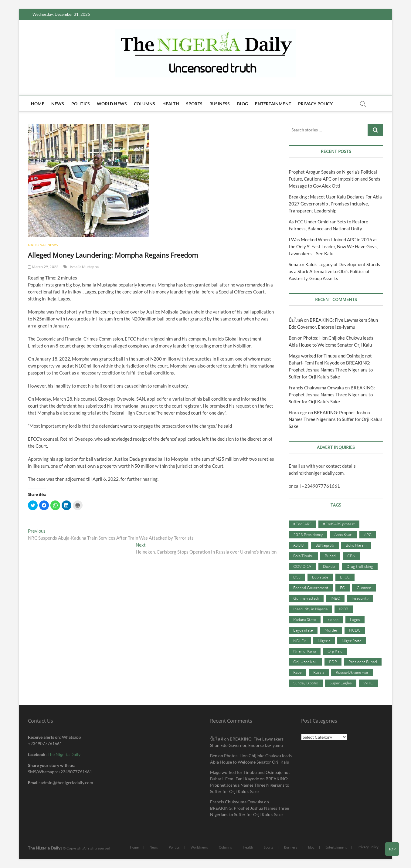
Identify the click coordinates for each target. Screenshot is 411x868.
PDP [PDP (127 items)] (333, 662)
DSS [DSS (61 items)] (297, 577)
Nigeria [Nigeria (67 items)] (324, 641)
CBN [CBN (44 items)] (351, 556)
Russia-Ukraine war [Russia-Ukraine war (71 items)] (352, 672)
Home (38, 104)
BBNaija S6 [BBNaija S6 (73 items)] (325, 545)
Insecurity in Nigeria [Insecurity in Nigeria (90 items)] (310, 609)
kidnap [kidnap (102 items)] (333, 619)
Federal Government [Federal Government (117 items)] (311, 588)
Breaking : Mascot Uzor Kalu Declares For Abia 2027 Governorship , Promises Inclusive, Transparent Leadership (335, 204)
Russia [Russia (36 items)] (319, 672)
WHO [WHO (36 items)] (368, 683)
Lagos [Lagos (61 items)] (355, 619)
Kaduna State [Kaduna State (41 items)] (305, 619)
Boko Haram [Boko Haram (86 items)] (356, 545)
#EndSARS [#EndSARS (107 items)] (302, 524)
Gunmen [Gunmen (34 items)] (364, 588)
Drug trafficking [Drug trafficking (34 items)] (360, 566)
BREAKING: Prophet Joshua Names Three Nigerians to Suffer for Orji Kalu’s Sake (331, 370)
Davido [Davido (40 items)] (329, 566)
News (58, 104)
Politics (81, 104)
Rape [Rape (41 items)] (297, 672)
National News (43, 245)
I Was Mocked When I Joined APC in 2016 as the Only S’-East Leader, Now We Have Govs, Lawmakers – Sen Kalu (333, 246)
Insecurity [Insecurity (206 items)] (360, 598)
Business (220, 104)
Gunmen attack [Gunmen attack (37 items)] (306, 598)
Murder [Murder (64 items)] (331, 630)
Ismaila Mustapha (84, 267)
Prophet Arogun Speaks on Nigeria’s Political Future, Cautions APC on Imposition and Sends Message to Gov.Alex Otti (335, 179)
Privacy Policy (315, 104)
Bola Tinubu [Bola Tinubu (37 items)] (303, 556)
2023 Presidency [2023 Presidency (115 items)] (308, 534)
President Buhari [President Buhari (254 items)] (363, 662)
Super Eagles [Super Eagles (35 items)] (341, 683)
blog (243, 104)
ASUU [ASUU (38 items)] (299, 545)
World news (112, 104)
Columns (144, 104)
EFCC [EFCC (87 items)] (345, 577)
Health (171, 104)
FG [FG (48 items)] (343, 588)
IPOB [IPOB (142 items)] (344, 609)
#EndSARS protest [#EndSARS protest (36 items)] (339, 524)
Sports (194, 104)
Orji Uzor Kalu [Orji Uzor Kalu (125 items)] (305, 662)
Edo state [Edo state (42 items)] (320, 577)
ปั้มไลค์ (296, 320)
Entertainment (273, 104)
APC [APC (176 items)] (368, 534)
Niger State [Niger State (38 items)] (352, 641)
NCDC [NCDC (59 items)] (355, 630)
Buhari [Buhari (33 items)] (330, 556)
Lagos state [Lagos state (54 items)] (303, 630)
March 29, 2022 (43, 267)
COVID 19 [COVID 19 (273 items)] (302, 566)
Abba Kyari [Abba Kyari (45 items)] (343, 534)
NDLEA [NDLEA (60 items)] (300, 641)
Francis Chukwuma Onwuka (316, 388)
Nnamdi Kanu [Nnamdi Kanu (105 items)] (305, 651)
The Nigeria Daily (64, 754)
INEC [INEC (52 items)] (335, 598)
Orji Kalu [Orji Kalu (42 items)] (335, 651)
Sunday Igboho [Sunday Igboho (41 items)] (306, 683)
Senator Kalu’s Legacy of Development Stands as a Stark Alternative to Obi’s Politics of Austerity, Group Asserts (334, 271)
